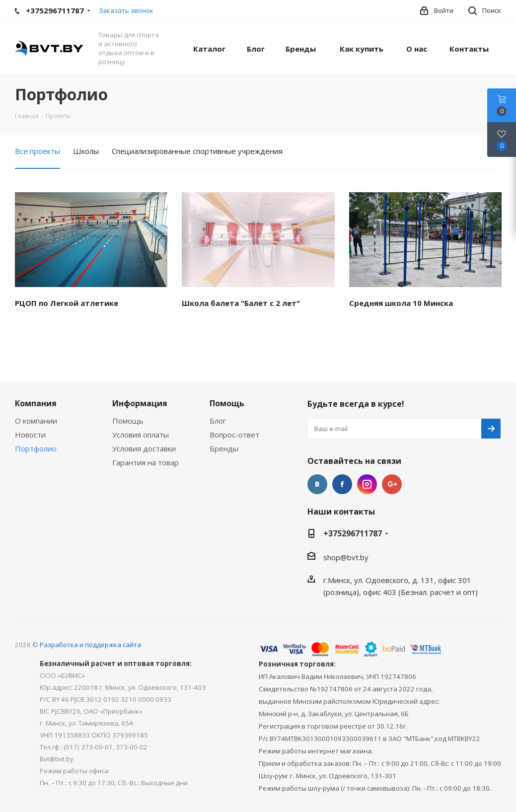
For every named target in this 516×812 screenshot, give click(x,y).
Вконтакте (317, 484)
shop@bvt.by (346, 557)
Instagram (367, 484)
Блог (218, 421)
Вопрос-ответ (234, 435)
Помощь (128, 421)
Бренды (224, 448)
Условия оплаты (141, 435)
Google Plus (392, 484)
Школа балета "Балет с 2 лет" (241, 303)
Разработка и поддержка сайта (90, 645)
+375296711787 (353, 533)
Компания (36, 403)
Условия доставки (144, 448)
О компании (36, 421)
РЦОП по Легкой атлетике (67, 303)
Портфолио (36, 448)
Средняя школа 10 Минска (401, 303)
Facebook (342, 484)
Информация (140, 403)
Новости (30, 435)
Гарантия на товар (146, 462)
